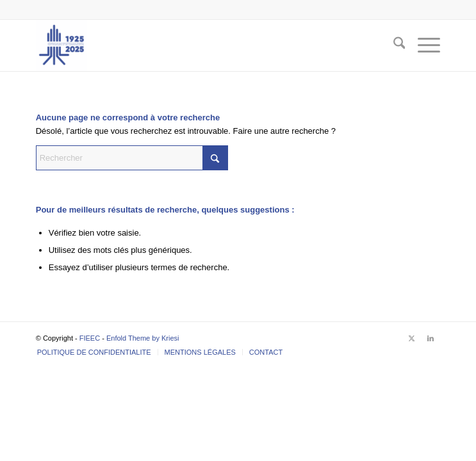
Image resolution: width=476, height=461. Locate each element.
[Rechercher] (393, 45)
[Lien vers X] (411, 338)
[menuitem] (393, 45)
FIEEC (90, 338)
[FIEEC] (198, 45)
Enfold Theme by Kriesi (143, 338)
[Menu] (423, 45)
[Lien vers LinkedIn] (431, 338)
